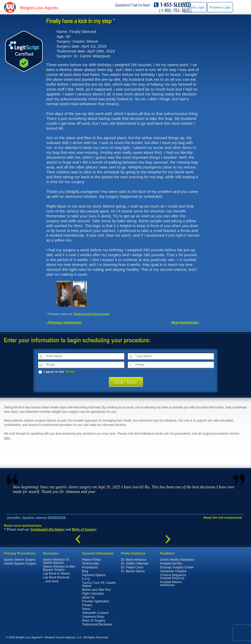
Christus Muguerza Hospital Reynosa (173, 577)
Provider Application (96, 601)
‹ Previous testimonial (64, 322)
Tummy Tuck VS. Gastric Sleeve (99, 584)
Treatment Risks (93, 617)
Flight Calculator (93, 594)
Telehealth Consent (95, 613)
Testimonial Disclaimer (91, 314)
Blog (85, 571)
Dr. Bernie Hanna (133, 571)
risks (7, 438)
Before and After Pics (96, 590)
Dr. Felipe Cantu (132, 567)
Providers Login (220, 7)
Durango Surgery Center (177, 567)
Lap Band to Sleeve (56, 574)
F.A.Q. (86, 579)
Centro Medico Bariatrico (177, 560)
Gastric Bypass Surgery (20, 563)
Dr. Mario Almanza (134, 560)
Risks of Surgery (84, 529)
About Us (88, 597)
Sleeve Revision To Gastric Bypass (56, 561)
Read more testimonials (23, 526)
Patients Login (195, 7)
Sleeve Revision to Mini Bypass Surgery (59, 568)
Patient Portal (91, 560)
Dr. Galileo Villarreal (135, 563)
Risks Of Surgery (94, 621)
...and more (51, 581)
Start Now (126, 382)
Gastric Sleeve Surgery (20, 560)
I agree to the (57, 372)
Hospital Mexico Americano (171, 584)
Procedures (90, 567)
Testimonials (90, 563)
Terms (70, 372)
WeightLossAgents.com (39, 7)
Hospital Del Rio (171, 563)
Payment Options (94, 575)
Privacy (87, 605)
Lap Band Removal (56, 577)
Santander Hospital (173, 571)
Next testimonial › (185, 322)
